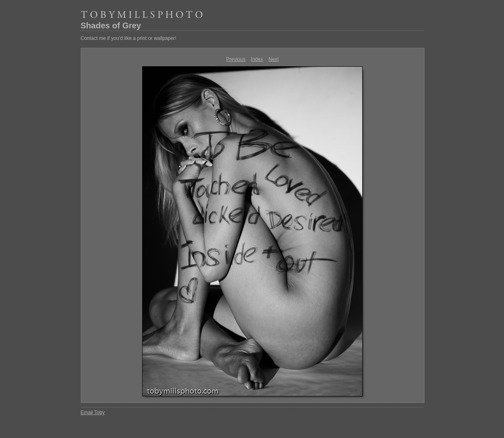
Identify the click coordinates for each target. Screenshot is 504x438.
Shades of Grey (111, 26)
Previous (236, 59)
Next (274, 59)
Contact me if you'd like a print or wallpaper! (129, 38)
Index (257, 59)
